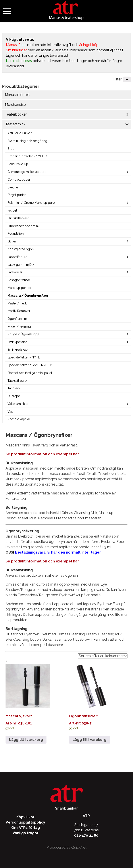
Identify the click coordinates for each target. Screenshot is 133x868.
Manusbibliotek (17, 95)
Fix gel (12, 210)
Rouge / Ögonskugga (23, 334)
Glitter (12, 241)
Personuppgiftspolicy (25, 822)
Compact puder (19, 180)
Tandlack (14, 388)
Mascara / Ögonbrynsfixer (28, 296)
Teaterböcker (16, 114)
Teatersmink (15, 124)
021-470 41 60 (86, 835)
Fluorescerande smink (23, 226)
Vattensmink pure (20, 404)
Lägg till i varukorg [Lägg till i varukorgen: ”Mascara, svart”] (26, 740)
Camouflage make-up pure (27, 172)
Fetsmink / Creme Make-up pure (31, 203)
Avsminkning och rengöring (27, 141)
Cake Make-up (18, 164)
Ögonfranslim (17, 319)
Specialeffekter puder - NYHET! (30, 365)
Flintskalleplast (18, 218)
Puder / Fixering (19, 326)
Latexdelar (15, 272)
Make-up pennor (19, 288)
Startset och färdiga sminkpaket (30, 373)
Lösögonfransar (19, 280)
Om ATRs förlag (26, 828)
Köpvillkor (25, 817)
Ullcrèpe (14, 396)
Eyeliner (13, 187)
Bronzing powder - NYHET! (27, 156)
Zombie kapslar (19, 419)
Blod (11, 149)
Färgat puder (17, 195)
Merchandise (15, 105)
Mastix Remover (19, 311)
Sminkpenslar (17, 342)
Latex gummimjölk (21, 265)
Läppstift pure (17, 257)
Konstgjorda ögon (21, 249)
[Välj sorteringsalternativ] (103, 656)
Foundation (16, 234)
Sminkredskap (18, 350)
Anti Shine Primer (20, 133)
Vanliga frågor (26, 833)
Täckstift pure (17, 381)
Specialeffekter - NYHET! (25, 357)
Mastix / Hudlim (19, 303)
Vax (10, 412)
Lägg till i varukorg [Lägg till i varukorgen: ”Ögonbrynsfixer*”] (90, 740)
